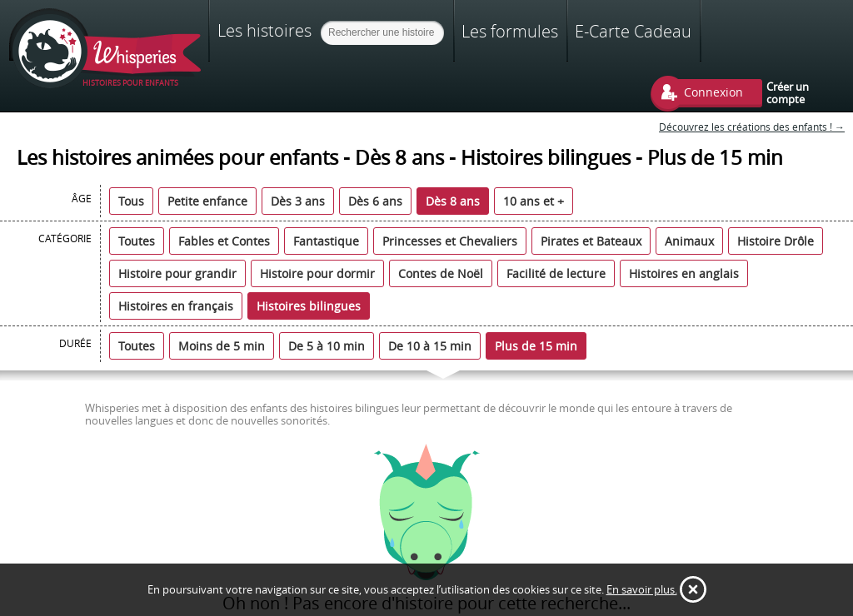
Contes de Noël (441, 273)
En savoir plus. (642, 589)
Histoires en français (176, 306)
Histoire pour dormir (317, 273)
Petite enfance (207, 201)
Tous (131, 201)
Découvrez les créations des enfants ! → (752, 127)
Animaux (689, 241)
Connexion (713, 92)
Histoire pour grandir (177, 273)
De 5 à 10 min (327, 346)
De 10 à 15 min (430, 346)
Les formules (510, 31)
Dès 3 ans (298, 201)
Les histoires (264, 30)
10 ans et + (534, 201)
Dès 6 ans (375, 201)
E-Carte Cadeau (633, 31)
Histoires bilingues (309, 306)
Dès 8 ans (453, 201)
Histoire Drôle (776, 241)
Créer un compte (788, 92)
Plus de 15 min (536, 346)
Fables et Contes (224, 241)
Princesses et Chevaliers (450, 241)
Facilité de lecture (556, 273)
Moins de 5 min (222, 346)
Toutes (137, 241)
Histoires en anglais (684, 273)
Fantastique (326, 241)
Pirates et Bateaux (591, 241)
